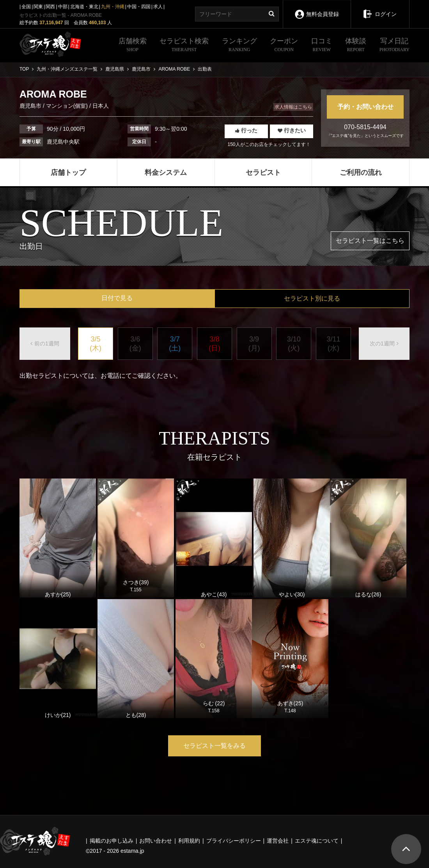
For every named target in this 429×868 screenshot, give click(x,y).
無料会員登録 (317, 9)
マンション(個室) (67, 106)
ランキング (239, 46)
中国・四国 (139, 7)
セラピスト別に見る (312, 298)
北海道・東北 (84, 7)
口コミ (322, 46)
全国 (26, 7)
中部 (63, 7)
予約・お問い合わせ (365, 107)
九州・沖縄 (113, 7)
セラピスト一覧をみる (214, 746)
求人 (158, 7)
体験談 (356, 46)
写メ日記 (394, 46)
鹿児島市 (31, 106)
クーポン (284, 46)
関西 (50, 7)
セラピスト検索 (184, 46)
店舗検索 (133, 46)
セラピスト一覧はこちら (370, 241)
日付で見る (117, 298)
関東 (38, 7)
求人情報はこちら (293, 107)
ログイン (380, 9)
